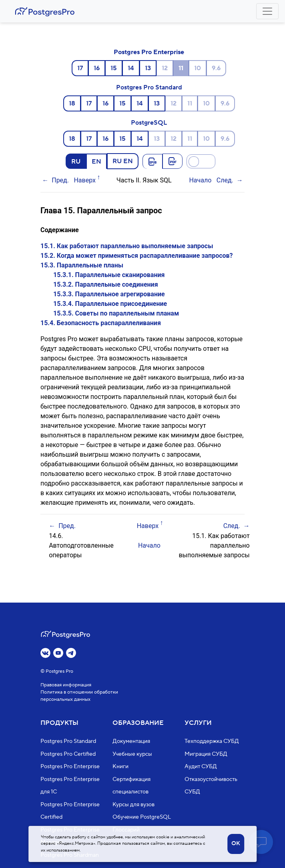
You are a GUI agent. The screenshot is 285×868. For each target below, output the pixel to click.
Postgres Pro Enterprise (149, 52)
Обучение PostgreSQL (142, 817)
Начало (200, 180)
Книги (120, 767)
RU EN (123, 161)
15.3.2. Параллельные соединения (106, 284)
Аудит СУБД (201, 767)
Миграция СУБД (206, 754)
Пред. (60, 180)
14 (131, 68)
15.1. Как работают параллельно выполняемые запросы (127, 246)
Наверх (85, 180)
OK (236, 844)
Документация (131, 741)
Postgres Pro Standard (149, 87)
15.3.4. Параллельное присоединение (110, 304)
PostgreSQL (149, 123)
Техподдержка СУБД (212, 741)
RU (76, 161)
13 (148, 68)
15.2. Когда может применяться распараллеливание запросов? (137, 256)
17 (80, 68)
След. (225, 180)
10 (198, 68)
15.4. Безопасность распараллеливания (101, 323)
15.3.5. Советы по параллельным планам (116, 313)
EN (96, 161)
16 (97, 68)
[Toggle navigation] (267, 11)
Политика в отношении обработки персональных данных (79, 696)
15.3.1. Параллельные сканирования (109, 275)
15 (114, 68)
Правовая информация (66, 685)
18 (72, 103)
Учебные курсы (132, 754)
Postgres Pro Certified (68, 754)
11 (190, 103)
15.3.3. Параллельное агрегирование (109, 294)
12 (165, 68)
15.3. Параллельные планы (82, 265)
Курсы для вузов (133, 805)
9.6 (216, 68)
